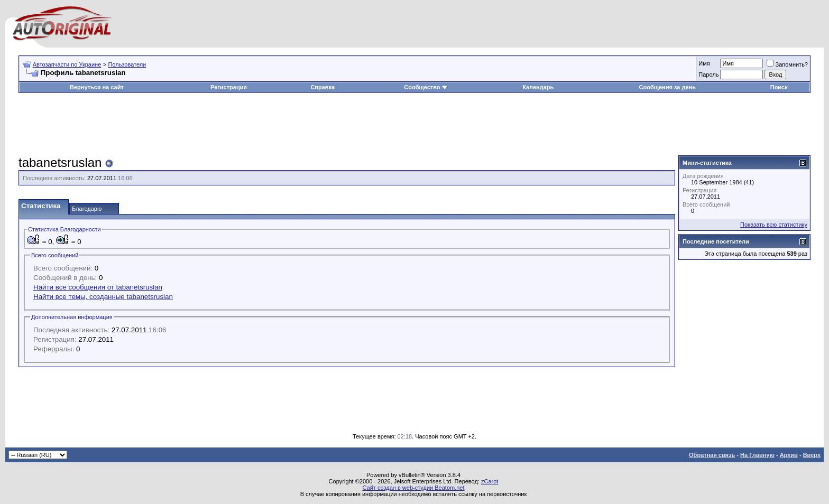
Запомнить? (787, 64)
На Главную (757, 455)
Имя (704, 63)
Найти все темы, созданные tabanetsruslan (103, 297)
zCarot (490, 481)
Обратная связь (712, 455)
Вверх (812, 455)
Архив (789, 455)
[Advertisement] (414, 125)
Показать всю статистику (774, 225)
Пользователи (127, 64)
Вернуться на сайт (97, 87)
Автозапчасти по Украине (67, 64)
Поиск (779, 87)
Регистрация (229, 87)
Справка (323, 87)
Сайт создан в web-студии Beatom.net (413, 488)
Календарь (538, 87)
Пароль (708, 74)
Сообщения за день (667, 87)
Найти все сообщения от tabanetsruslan (98, 287)
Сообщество (426, 87)
